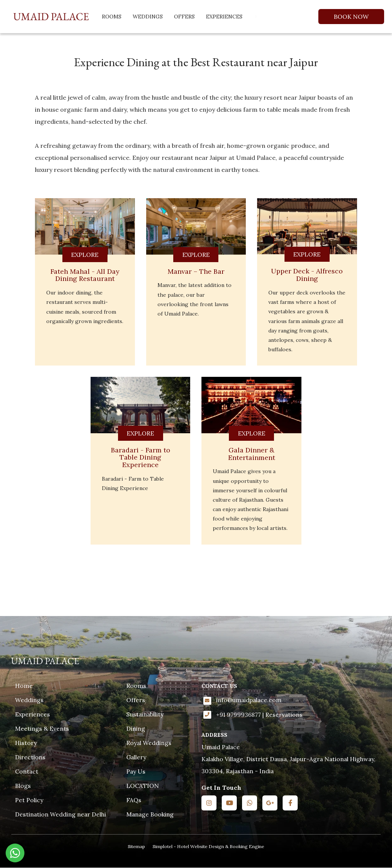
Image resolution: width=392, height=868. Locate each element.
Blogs (23, 786)
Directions (30, 757)
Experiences (224, 17)
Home (24, 686)
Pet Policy (29, 800)
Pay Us (136, 771)
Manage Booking (150, 814)
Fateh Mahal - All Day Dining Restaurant (85, 275)
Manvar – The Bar (196, 271)
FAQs (134, 800)
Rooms (112, 17)
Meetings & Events (42, 728)
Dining (136, 728)
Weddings (148, 17)
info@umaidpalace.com (249, 700)
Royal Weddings (149, 743)
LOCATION (143, 786)
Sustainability (145, 714)
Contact (27, 771)
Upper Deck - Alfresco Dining (307, 275)
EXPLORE (85, 255)
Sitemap (136, 846)
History (26, 743)
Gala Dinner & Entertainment (252, 454)
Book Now (351, 17)
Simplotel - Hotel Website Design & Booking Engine (208, 846)
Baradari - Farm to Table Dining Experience (141, 458)
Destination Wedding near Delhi (61, 814)
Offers (184, 17)
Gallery (136, 757)
